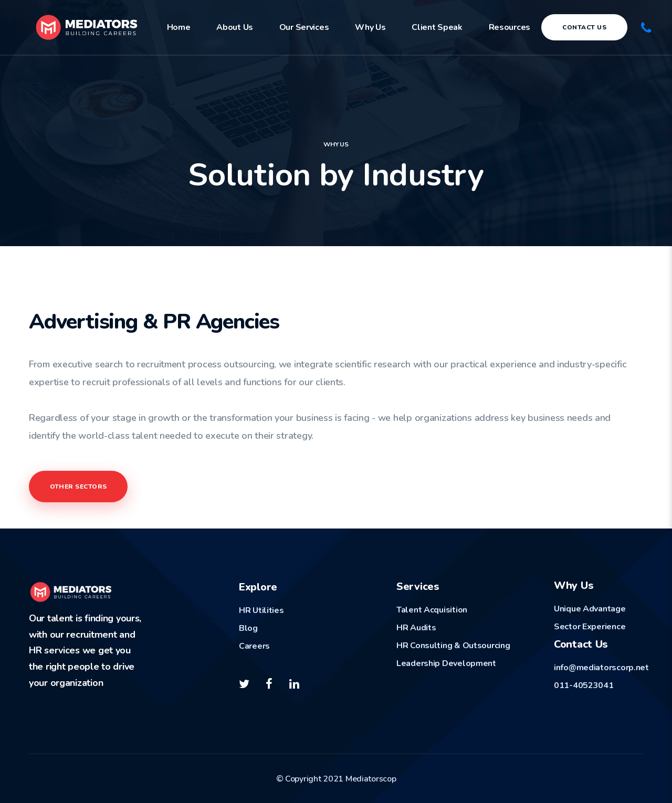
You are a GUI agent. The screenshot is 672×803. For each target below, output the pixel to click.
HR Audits (416, 628)
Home (179, 27)
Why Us (370, 27)
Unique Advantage (590, 609)
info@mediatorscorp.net (601, 668)
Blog (248, 628)
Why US (336, 144)
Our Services (304, 27)
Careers (254, 646)
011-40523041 (584, 685)
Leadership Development (446, 663)
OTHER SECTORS (78, 487)
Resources (510, 27)
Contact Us (584, 27)
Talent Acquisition (432, 610)
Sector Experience (590, 627)
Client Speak (437, 27)
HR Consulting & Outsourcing (453, 646)
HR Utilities (261, 610)
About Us (235, 27)
